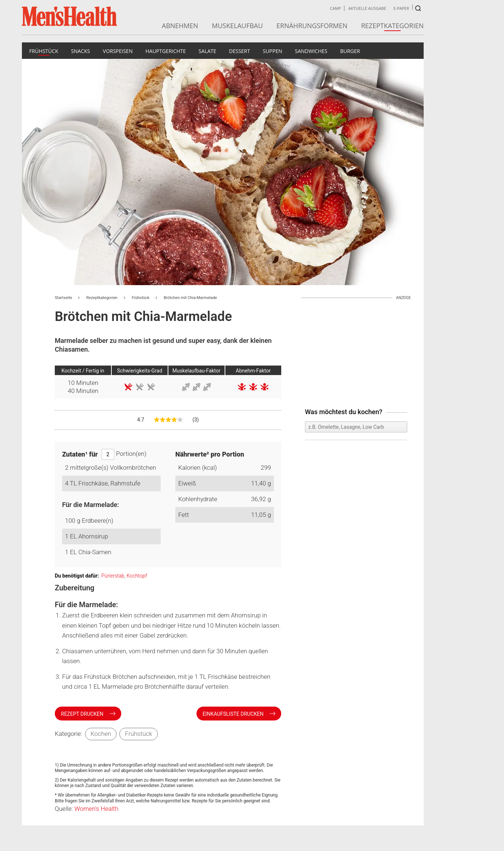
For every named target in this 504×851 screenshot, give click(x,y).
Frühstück (44, 51)
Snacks (80, 51)
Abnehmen (180, 26)
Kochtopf (137, 576)
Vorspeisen (118, 51)
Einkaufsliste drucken (234, 714)
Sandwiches (311, 51)
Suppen (272, 51)
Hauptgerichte (166, 51)
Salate (207, 51)
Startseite (63, 298)
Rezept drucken (83, 714)
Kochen (101, 734)
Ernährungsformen (312, 26)
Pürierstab (113, 576)
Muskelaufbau (237, 26)
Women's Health (96, 809)
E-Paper (401, 8)
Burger (350, 51)
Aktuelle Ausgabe (367, 8)
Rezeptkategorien (392, 26)
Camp (335, 8)
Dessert (239, 51)
